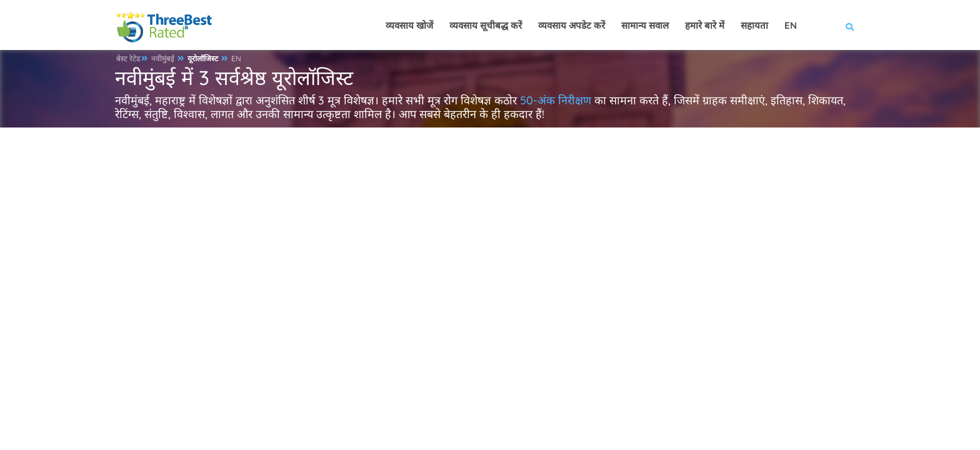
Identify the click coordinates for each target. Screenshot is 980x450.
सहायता (754, 25)
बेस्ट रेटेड (128, 58)
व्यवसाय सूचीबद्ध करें (486, 25)
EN (236, 58)
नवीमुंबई (163, 58)
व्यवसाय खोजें (409, 25)
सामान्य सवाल (645, 25)
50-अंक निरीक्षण (556, 100)
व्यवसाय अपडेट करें (572, 25)
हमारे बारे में (705, 25)
